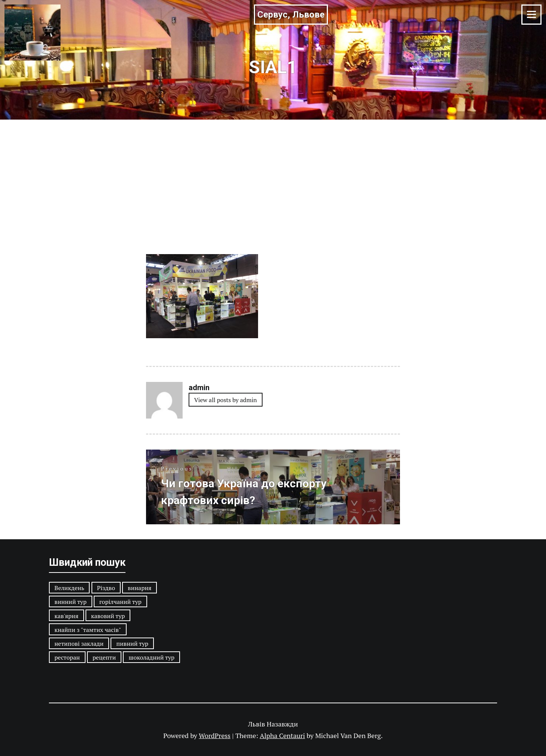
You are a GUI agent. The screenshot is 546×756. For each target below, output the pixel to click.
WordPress (215, 735)
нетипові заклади (79, 644)
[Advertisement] (273, 176)
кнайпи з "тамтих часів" (88, 630)
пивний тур (132, 644)
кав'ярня (66, 616)
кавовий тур (108, 616)
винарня (139, 588)
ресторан (67, 657)
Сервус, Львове (291, 15)
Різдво (106, 588)
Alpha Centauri (282, 735)
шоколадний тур (151, 657)
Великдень (69, 588)
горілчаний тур (120, 602)
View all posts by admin (226, 400)
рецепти (104, 657)
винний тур (71, 602)
